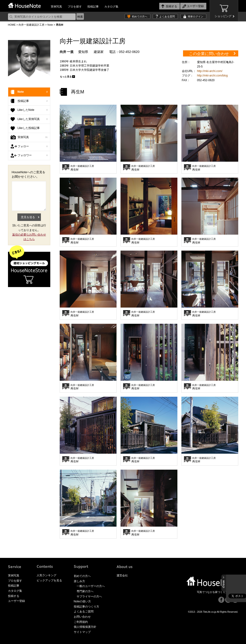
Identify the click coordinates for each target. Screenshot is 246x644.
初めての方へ (140, 16)
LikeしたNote (33, 110)
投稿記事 (93, 7)
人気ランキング (47, 575)
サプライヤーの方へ (89, 596)
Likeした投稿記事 (29, 128)
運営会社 (122, 576)
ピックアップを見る (49, 580)
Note (50, 25)
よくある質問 (167, 16)
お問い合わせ (82, 617)
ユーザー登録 (16, 601)
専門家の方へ (85, 591)
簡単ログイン (195, 16)
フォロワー (33, 156)
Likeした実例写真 (33, 119)
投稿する (14, 596)
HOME (12, 25)
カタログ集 (111, 7)
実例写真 (56, 7)
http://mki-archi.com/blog (213, 76)
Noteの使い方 (82, 601)
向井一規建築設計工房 (31, 25)
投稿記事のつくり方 (86, 607)
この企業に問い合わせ (209, 54)
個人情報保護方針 (85, 627)
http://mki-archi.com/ (210, 71)
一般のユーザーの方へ (91, 586)
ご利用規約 (81, 622)
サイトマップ (82, 632)
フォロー (33, 147)
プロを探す (75, 7)
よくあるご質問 (84, 612)
